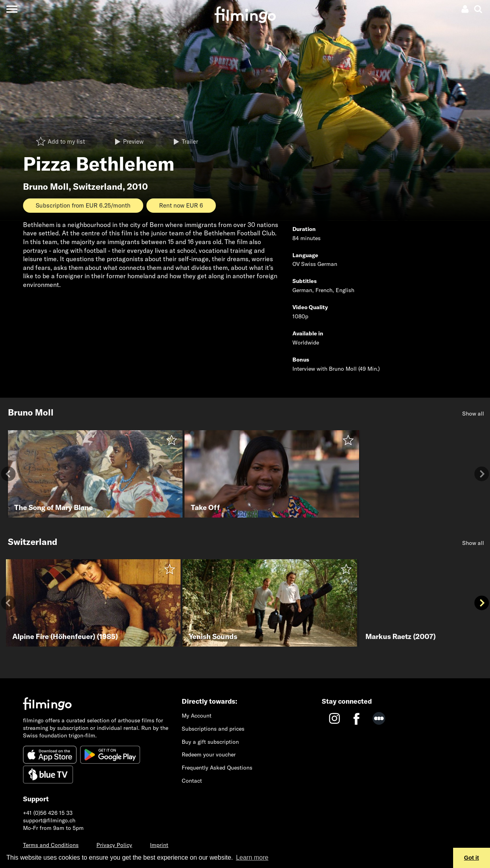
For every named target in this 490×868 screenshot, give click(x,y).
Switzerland (98, 187)
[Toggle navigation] (12, 9)
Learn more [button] (252, 857)
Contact (192, 781)
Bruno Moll (46, 187)
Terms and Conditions (51, 845)
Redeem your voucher (209, 754)
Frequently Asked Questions (217, 768)
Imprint (159, 845)
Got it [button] (472, 858)
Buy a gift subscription (210, 742)
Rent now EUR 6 (181, 205)
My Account (197, 716)
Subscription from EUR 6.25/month (83, 205)
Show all (473, 414)
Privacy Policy (114, 845)
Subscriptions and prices (213, 729)
